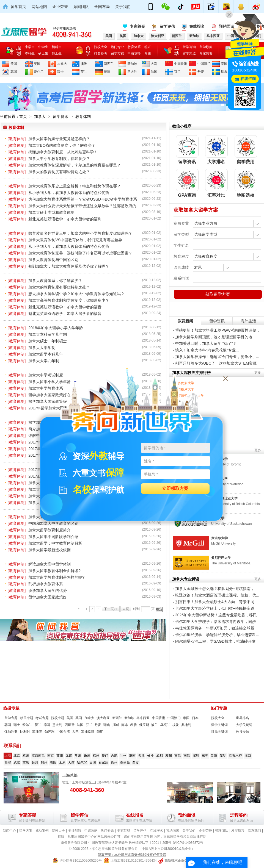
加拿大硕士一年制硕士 (48, 341)
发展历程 (238, 831)
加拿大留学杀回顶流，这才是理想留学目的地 (214, 337)
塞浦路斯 (88, 732)
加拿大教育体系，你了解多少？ (55, 281)
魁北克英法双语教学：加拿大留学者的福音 (65, 307)
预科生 (57, 47)
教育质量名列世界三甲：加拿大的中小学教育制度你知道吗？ (80, 233)
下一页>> (111, 609)
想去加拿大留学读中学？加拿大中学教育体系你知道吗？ (76, 294)
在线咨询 (248, 79)
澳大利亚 (103, 718)
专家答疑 (137, 26)
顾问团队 (81, 7)
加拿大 (62, 64)
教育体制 (83, 117)
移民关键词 (219, 732)
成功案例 (42, 831)
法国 (154, 72)
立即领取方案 (175, 489)
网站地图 (39, 7)
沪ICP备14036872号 (188, 843)
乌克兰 (165, 725)
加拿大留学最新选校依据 (50, 550)
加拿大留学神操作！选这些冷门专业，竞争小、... (217, 357)
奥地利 (186, 725)
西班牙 (70, 725)
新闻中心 (9, 831)
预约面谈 (173, 831)
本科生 (30, 53)
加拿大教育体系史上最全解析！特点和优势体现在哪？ (75, 186)
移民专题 (27, 718)
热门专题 (219, 708)
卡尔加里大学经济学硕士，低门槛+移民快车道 (215, 608)
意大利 (132, 72)
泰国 (224, 64)
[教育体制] (17, 139)
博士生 (57, 53)
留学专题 (11, 718)
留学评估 (167, 26)
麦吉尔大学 (219, 538)
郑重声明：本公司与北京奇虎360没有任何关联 (132, 855)
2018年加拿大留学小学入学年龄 (56, 328)
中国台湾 (63, 732)
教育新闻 (185, 321)
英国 (37, 64)
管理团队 (222, 831)
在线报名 (197, 26)
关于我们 (123, 7)
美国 (14, 64)
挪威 (116, 725)
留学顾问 (206, 47)
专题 (148, 53)
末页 (126, 609)
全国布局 (102, 7)
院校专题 (58, 718)
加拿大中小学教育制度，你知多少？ (59, 159)
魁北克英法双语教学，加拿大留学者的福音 (65, 314)
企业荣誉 (60, 7)
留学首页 (18, 7)
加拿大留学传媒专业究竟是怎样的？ (59, 139)
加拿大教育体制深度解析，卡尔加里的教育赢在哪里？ (75, 165)
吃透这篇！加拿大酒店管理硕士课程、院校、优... (217, 595)
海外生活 (248, 321)
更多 (258, 373)
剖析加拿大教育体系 (46, 584)
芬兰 (177, 72)
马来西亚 (143, 718)
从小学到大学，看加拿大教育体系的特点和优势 (69, 193)
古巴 (75, 732)
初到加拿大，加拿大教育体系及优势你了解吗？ (69, 266)
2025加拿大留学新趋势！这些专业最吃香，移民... (218, 615)
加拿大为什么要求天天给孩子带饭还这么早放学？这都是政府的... (84, 206)
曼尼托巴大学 (221, 558)
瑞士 (61, 72)
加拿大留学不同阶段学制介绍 (53, 537)
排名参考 (101, 53)
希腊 (133, 725)
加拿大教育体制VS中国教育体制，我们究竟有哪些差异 (75, 240)
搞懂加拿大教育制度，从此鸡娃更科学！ (63, 152)
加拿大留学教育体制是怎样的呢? (56, 577)
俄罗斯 (144, 725)
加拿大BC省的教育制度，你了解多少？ (62, 145)
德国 (107, 72)
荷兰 (84, 72)
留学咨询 (189, 47)
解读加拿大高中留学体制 (50, 564)
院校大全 (101, 47)
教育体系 (134, 47)
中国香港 (181, 64)
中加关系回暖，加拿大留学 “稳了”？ (206, 343)
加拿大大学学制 (42, 348)
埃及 (176, 725)
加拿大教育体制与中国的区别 (53, 260)
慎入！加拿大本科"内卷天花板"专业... (207, 350)
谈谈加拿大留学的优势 (48, 590)
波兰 (155, 725)
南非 (125, 725)
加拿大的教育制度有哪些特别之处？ (59, 172)
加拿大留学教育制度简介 (50, 530)
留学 (84, 837)
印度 (100, 732)
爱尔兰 (39, 72)
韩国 (14, 72)
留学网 (148, 837)
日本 (195, 718)
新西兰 (109, 64)
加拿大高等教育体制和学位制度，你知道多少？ (69, 300)
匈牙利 (50, 732)
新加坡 (132, 64)
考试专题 (42, 718)
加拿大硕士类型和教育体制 (51, 212)
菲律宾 (37, 732)
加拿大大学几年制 (44, 361)
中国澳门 (204, 64)
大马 (154, 64)
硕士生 (43, 53)
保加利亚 (11, 732)
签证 (148, 47)
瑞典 (224, 72)
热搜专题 (11, 708)
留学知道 (189, 53)
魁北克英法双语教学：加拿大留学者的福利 (65, 219)
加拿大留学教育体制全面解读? (54, 571)
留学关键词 (219, 725)
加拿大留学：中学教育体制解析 (55, 543)
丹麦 (201, 72)
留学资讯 (61, 117)
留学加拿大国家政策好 (48, 597)
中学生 (43, 47)
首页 (23, 117)
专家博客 (206, 53)
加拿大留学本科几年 (46, 354)
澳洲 (84, 64)
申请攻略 (134, 53)
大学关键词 (244, 725)
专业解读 (75, 831)
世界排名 (243, 718)
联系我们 (254, 831)
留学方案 (117, 53)
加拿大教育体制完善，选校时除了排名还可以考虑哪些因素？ (80, 253)
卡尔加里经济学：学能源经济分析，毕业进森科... (217, 635)
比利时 (25, 732)
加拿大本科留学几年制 (48, 334)
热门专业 (117, 47)
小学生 (30, 47)
